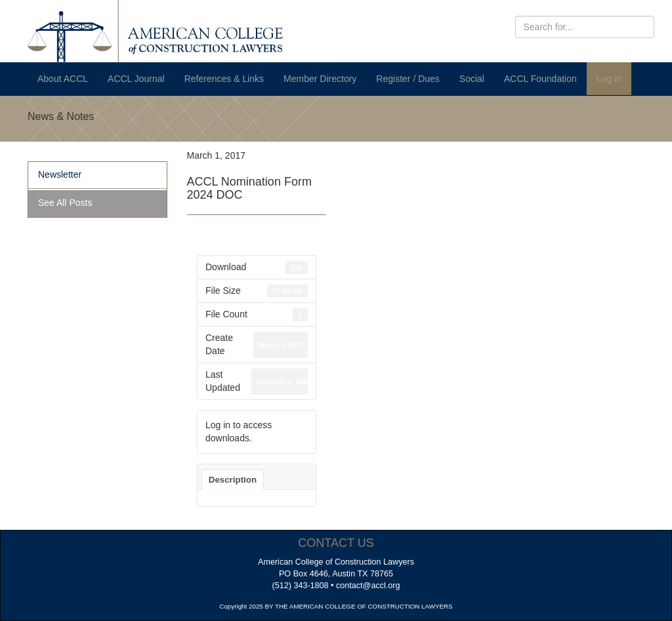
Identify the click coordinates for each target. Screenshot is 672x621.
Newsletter (60, 174)
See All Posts (65, 203)
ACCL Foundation (540, 79)
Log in (609, 79)
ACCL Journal (136, 79)
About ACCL (63, 79)
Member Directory (320, 79)
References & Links (224, 79)
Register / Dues (408, 79)
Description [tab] (233, 480)
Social (472, 79)
